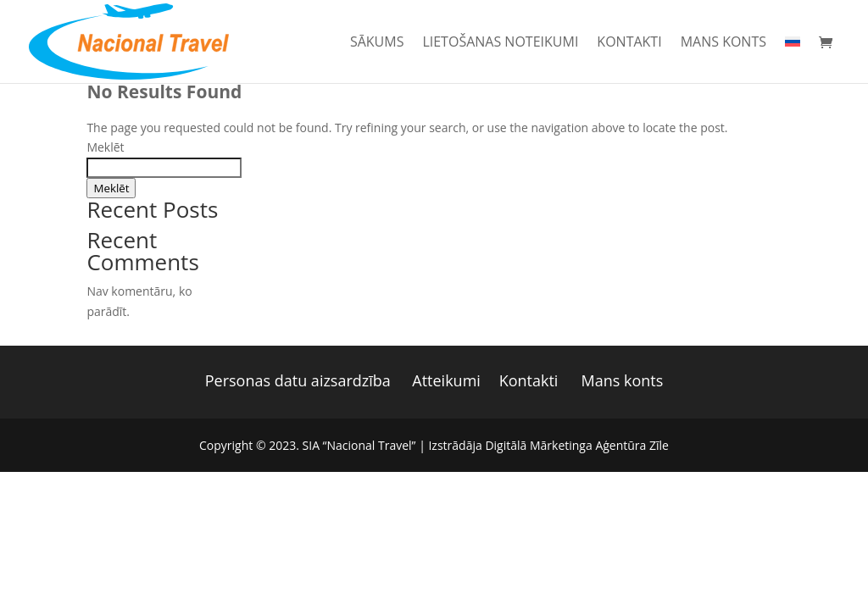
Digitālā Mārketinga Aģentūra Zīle (577, 445)
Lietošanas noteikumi (500, 43)
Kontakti (629, 43)
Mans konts (723, 43)
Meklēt (105, 147)
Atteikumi (446, 380)
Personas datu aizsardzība (298, 380)
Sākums (377, 43)
